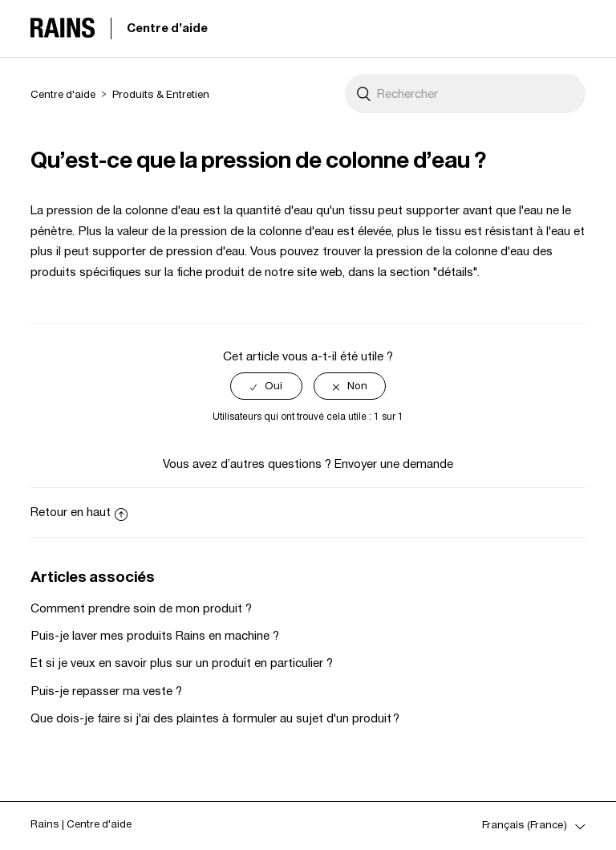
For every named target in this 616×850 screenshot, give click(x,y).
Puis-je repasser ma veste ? (106, 691)
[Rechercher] (465, 94)
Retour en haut (79, 512)
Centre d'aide (167, 28)
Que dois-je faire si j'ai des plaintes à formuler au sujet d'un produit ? (215, 718)
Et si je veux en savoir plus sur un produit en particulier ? (182, 663)
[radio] (266, 386)
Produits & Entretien (161, 94)
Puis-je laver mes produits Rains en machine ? (155, 635)
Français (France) (526, 825)
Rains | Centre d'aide (81, 824)
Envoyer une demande (394, 464)
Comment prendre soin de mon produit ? (141, 608)
